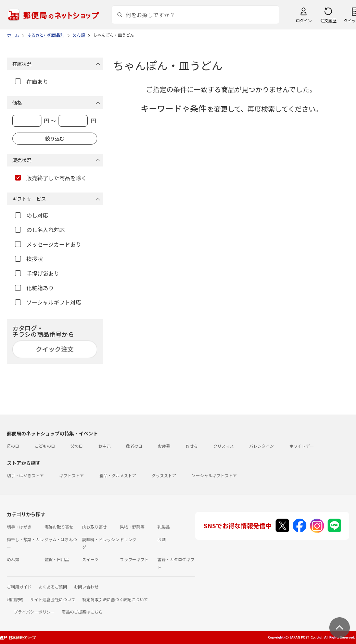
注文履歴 (328, 20)
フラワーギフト (134, 559)
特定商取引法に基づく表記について (115, 599)
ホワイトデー (302, 446)
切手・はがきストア (25, 475)
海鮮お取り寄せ (59, 527)
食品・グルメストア (118, 475)
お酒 (162, 539)
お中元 (104, 446)
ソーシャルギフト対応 (48, 302)
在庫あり (32, 82)
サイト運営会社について (53, 599)
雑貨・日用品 (57, 559)
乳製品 (164, 527)
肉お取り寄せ (94, 527)
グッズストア (164, 475)
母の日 (13, 446)
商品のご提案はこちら (82, 612)
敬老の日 (134, 446)
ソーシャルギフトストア (214, 475)
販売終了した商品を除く (51, 178)
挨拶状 (29, 259)
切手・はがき (19, 527)
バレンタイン (262, 446)
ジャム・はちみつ (61, 539)
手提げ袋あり (37, 273)
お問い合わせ (86, 587)
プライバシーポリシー (34, 612)
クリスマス (224, 446)
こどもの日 (45, 446)
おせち (192, 446)
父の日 (77, 446)
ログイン (304, 20)
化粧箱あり (34, 288)
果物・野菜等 (132, 527)
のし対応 (32, 215)
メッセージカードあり (48, 244)
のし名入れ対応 (40, 230)
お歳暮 (164, 446)
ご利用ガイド (19, 587)
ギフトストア (72, 475)
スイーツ (90, 559)
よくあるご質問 (53, 587)
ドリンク (128, 539)
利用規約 (15, 599)
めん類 (13, 559)
